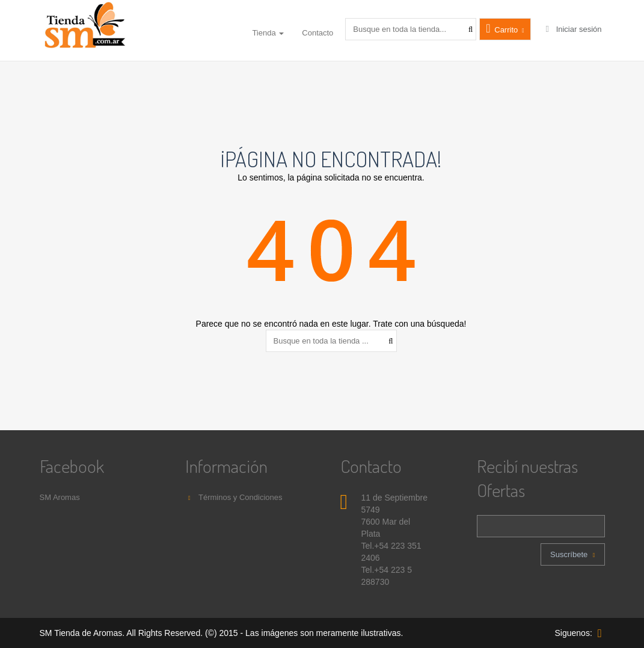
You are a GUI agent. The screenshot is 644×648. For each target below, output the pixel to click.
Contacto (317, 33)
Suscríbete (572, 554)
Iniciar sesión (572, 29)
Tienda (268, 33)
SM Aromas (60, 497)
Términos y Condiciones (234, 497)
